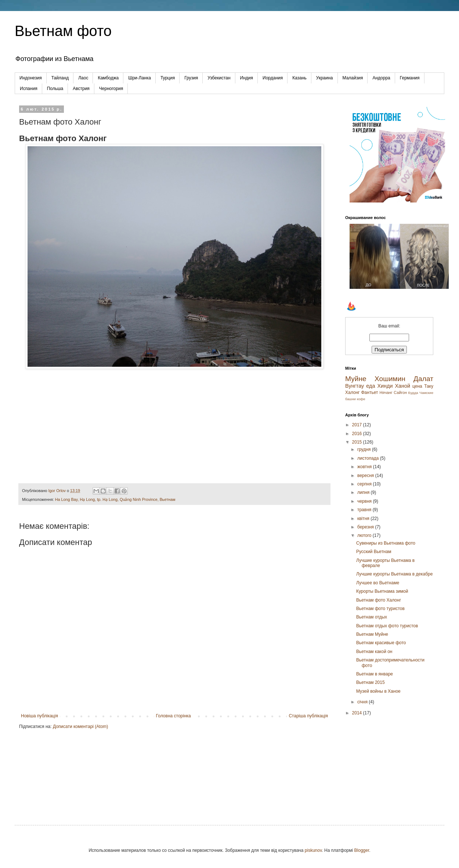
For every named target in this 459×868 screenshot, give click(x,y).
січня (363, 702)
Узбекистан (219, 78)
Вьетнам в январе (375, 674)
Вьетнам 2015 (371, 682)
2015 (358, 442)
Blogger (362, 850)
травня (365, 510)
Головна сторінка (174, 716)
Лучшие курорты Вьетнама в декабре (394, 574)
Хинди (385, 386)
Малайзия (353, 78)
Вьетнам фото (63, 31)
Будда (413, 393)
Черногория (111, 89)
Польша (55, 89)
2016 (358, 434)
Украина (325, 78)
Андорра (381, 78)
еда (371, 386)
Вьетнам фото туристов (380, 609)
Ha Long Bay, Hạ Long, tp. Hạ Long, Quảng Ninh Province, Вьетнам (115, 499)
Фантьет (369, 392)
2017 (358, 425)
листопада (369, 458)
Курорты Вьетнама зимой (382, 591)
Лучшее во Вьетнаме (378, 583)
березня (366, 527)
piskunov (313, 850)
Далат (423, 379)
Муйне (356, 379)
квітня (364, 519)
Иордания (273, 78)
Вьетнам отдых (372, 617)
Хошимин (390, 379)
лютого (365, 535)
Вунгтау (355, 386)
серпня (365, 484)
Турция (168, 78)
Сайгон (400, 392)
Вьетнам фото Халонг (379, 600)
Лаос (83, 78)
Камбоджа (108, 78)
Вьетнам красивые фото (381, 643)
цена (417, 386)
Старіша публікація (308, 716)
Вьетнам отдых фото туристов (387, 626)
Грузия (191, 78)
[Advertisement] (389, 764)
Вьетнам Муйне (372, 634)
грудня (365, 449)
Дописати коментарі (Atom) (80, 727)
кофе (361, 399)
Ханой (402, 386)
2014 (358, 713)
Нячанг (386, 392)
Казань (299, 78)
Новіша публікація (39, 716)
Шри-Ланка (140, 78)
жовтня (365, 467)
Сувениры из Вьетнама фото (386, 543)
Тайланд (60, 78)
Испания (29, 89)
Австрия (81, 89)
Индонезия (31, 78)
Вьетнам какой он (374, 652)
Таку (429, 386)
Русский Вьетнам (374, 552)
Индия (247, 78)
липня (364, 492)
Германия (410, 78)
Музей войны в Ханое (378, 691)
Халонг (353, 392)
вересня (366, 476)
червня (365, 501)
